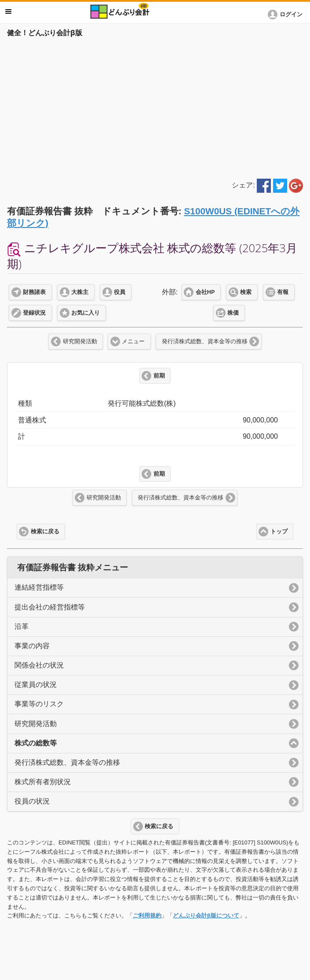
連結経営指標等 (39, 587)
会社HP (205, 292)
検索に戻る (45, 532)
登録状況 (34, 313)
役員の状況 (32, 801)
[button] (287, 15)
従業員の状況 (36, 685)
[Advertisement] (155, 106)
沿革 (22, 626)
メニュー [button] (8, 11)
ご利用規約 (147, 916)
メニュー (133, 341)
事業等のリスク (39, 704)
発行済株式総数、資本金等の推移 (205, 341)
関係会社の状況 (39, 665)
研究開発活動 (80, 341)
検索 (246, 292)
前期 (159, 376)
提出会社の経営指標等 (50, 607)
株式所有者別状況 (43, 782)
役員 (120, 292)
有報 (283, 292)
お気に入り (86, 313)
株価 (233, 313)
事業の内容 (32, 646)
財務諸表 (34, 292)
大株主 (80, 292)
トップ (279, 532)
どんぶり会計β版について (206, 916)
